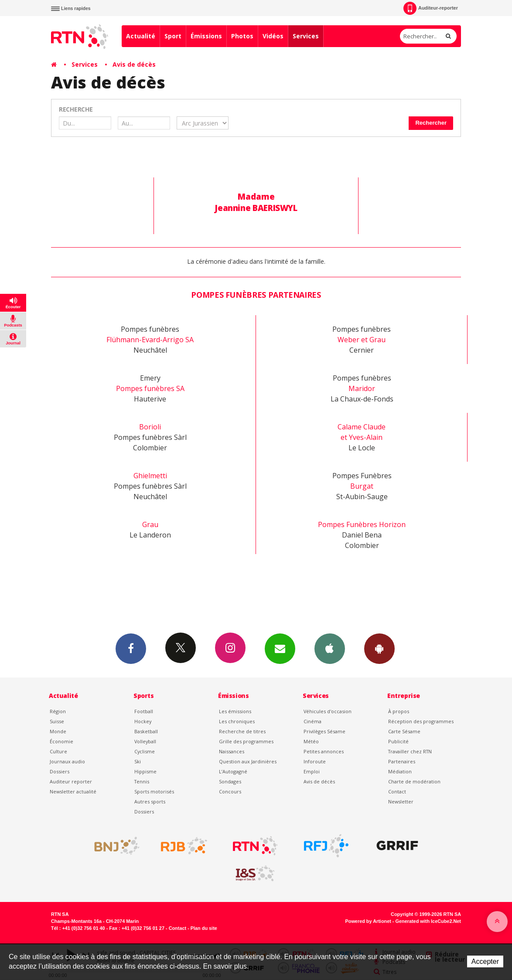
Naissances (232, 751)
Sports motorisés (154, 791)
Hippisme (145, 771)
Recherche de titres (242, 731)
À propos (399, 711)
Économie (61, 741)
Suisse (57, 721)
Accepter (485, 961)
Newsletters (280, 648)
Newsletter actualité (73, 791)
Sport (173, 36)
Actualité (141, 36)
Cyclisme (145, 751)
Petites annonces (324, 751)
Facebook (131, 648)
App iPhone (330, 648)
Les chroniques (237, 721)
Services (306, 36)
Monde (58, 731)
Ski (138, 761)
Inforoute (315, 761)
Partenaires (402, 761)
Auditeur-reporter (431, 8)
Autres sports (150, 801)
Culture (58, 751)
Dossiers (60, 771)
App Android (379, 648)
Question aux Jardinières (248, 761)
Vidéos (273, 36)
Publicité (398, 741)
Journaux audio (67, 761)
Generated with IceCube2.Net (428, 921)
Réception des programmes (421, 721)
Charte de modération (414, 781)
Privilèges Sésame (324, 731)
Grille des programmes (246, 741)
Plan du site (204, 928)
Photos (242, 36)
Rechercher (431, 123)
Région (58, 711)
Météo (311, 741)
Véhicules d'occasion (328, 711)
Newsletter (401, 801)
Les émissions (235, 711)
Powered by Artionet (368, 921)
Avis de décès (134, 64)
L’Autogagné (233, 771)
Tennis (142, 781)
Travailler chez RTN (410, 751)
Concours (230, 791)
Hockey (143, 721)
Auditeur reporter (71, 781)
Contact (397, 791)
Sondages (230, 781)
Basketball (146, 731)
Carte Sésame (404, 731)
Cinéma (312, 721)
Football (144, 711)
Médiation (400, 771)
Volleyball (145, 741)
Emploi (312, 771)
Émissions (206, 36)
